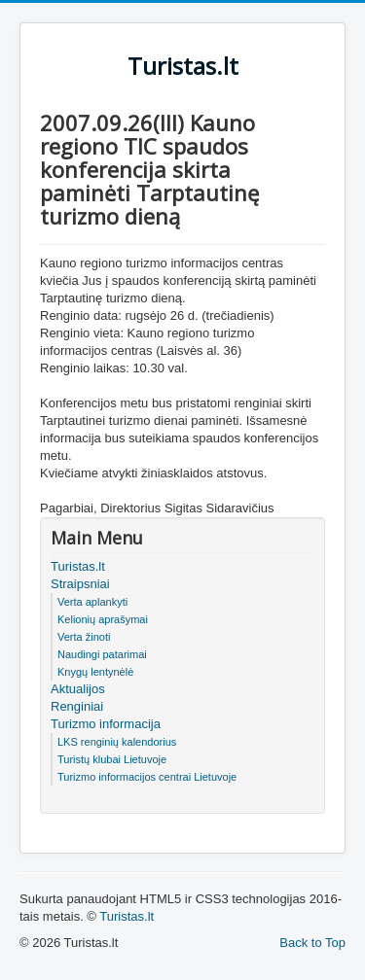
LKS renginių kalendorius (117, 742)
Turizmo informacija (106, 724)
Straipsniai (80, 584)
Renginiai (77, 706)
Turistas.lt (78, 566)
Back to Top (312, 943)
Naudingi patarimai (102, 654)
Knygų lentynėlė (95, 672)
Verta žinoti (84, 637)
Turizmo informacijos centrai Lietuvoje (147, 777)
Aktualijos (78, 689)
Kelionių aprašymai (103, 619)
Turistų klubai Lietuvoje (112, 759)
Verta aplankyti (92, 602)
